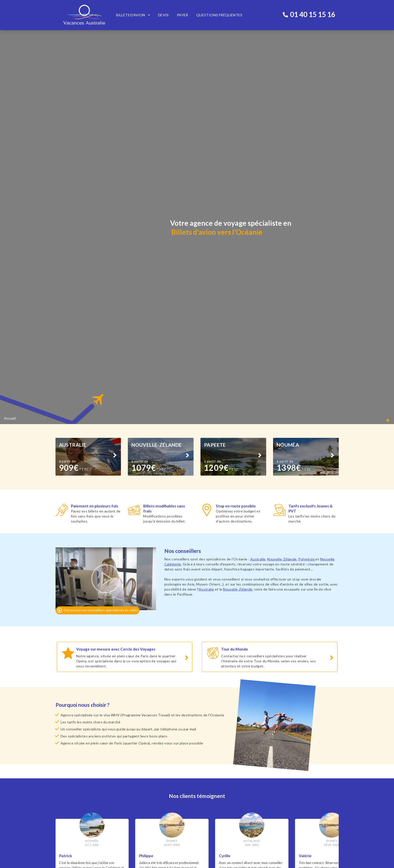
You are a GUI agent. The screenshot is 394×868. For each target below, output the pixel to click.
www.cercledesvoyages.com (133, 733)
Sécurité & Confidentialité (76, 776)
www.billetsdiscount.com (276, 728)
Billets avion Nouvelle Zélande (151, 771)
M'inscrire (177, 836)
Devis (163, 15)
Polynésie (307, 244)
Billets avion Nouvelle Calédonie (153, 781)
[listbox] (133, 15)
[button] (388, 105)
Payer (183, 15)
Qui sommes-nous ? (71, 781)
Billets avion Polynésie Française (153, 776)
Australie (258, 244)
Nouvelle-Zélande (282, 244)
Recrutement (66, 786)
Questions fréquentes (219, 15)
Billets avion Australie (145, 766)
